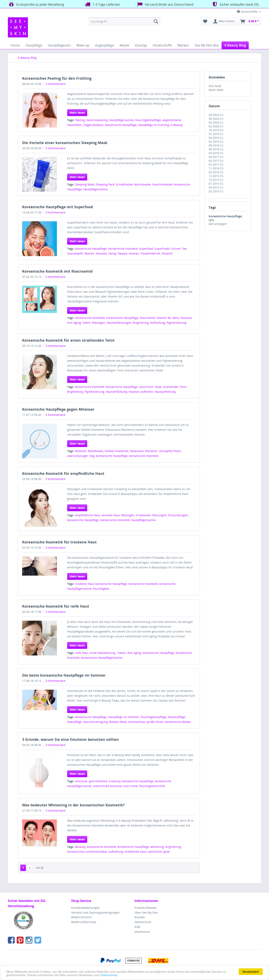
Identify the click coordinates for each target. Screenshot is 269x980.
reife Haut (82, 653)
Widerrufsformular (84, 922)
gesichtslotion (98, 781)
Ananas (134, 253)
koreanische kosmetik (102, 847)
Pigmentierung (176, 323)
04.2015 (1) (216, 187)
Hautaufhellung (165, 392)
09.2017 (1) (216, 157)
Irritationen (143, 515)
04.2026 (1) (216, 115)
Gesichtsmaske (162, 184)
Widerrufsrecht (81, 917)
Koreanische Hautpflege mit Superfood (57, 207)
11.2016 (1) (216, 168)
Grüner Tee (179, 249)
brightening (173, 847)
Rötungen (99, 323)
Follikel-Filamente (117, 451)
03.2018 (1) (216, 153)
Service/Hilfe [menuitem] (248, 12)
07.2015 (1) (216, 184)
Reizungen (160, 515)
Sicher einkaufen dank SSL (235, 4)
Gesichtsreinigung (95, 722)
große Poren (155, 722)
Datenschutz (109, 975)
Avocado (101, 253)
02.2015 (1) (216, 191)
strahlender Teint (175, 387)
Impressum (142, 932)
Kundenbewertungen (86, 908)
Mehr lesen (77, 113)
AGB (137, 927)
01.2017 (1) (216, 164)
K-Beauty (177, 125)
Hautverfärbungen (119, 323)
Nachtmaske (142, 184)
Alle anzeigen (218, 224)
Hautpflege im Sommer (124, 717)
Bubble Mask (118, 722)
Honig (112, 253)
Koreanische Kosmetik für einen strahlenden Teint (68, 340)
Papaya (122, 253)
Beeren (89, 253)
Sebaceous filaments (144, 451)
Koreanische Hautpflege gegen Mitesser (58, 409)
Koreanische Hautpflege (122, 318)
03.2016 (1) (216, 172)
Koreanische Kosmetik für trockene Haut (59, 542)
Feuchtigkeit (101, 589)
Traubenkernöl (150, 253)
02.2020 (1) (216, 126)
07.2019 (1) (216, 134)
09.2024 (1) (216, 119)
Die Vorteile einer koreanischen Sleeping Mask (65, 143)
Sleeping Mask (85, 184)
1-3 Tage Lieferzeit (102, 4)
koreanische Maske (178, 722)
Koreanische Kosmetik (90, 318)
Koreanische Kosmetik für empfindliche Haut (63, 473)
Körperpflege (177, 717)
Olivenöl (167, 253)
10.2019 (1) (216, 130)
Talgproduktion (93, 125)
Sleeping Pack (105, 184)
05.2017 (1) (216, 161)
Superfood (146, 249)
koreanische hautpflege (138, 781)
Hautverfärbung (117, 392)
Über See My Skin (146, 913)
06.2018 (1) (216, 149)
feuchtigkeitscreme (152, 786)
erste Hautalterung (103, 653)
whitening (157, 847)
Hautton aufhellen (141, 392)
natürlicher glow (159, 852)
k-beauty (115, 781)
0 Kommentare (56, 84)
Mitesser (81, 451)
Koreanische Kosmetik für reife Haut (56, 606)
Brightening (141, 323)
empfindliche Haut (87, 515)
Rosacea (186, 318)
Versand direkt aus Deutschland (165, 4)
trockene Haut (84, 584)
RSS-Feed (215, 86)
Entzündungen (178, 515)
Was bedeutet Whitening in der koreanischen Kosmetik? (73, 805)
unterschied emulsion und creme (115, 786)
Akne (176, 318)
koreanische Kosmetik (123, 249)
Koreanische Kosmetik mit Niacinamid (57, 271)
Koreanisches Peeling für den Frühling (57, 78)
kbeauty (80, 847)
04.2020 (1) (216, 122)
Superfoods (162, 249)
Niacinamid (147, 318)
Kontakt (140, 917)
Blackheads (96, 451)
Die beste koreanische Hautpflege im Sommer (64, 675)
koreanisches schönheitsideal (87, 852)
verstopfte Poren (170, 451)
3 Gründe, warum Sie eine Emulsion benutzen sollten (70, 739)
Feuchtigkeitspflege (148, 120)
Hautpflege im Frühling (154, 125)
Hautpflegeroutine (121, 120)
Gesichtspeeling (97, 120)
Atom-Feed (216, 90)
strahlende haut (135, 852)
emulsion (81, 781)
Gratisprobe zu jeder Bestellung (36, 4)
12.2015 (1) (216, 176)
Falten (87, 323)
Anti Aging (74, 323)
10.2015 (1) (216, 180)
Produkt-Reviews (146, 908)
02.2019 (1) (216, 142)
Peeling (80, 120)
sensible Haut (111, 515)
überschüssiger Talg (81, 456)
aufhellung (116, 852)
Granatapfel (75, 253)
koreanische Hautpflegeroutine (102, 658)
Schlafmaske (124, 184)
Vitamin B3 (164, 318)
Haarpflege (74, 722)
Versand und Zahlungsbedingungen (95, 913)
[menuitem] (125, 21)
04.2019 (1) (216, 138)
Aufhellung (158, 323)
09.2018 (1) (216, 145)
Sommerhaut (137, 722)
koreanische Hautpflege (121, 125)
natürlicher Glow (150, 387)
